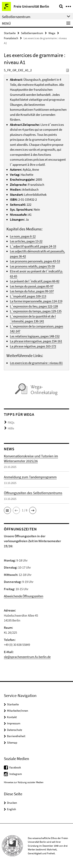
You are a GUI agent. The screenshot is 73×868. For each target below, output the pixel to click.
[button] (7, 510)
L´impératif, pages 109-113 (28, 296)
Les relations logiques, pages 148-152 (35, 336)
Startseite (10, 33)
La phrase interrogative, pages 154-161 (36, 341)
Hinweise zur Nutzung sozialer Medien (24, 782)
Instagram (16, 774)
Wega (52, 33)
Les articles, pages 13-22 (26, 241)
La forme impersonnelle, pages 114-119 (36, 301)
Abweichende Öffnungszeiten (24, 596)
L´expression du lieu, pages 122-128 (34, 306)
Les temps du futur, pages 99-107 (32, 291)
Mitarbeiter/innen (18, 711)
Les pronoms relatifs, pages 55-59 (32, 266)
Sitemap (12, 743)
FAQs (11, 422)
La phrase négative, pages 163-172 (33, 346)
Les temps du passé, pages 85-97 (32, 286)
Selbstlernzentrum (32, 33)
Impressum (14, 723)
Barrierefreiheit (16, 736)
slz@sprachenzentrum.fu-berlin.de (27, 657)
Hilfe (11, 428)
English (11, 809)
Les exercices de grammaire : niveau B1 (36, 363)
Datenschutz (15, 730)
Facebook (15, 767)
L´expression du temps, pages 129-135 (36, 311)
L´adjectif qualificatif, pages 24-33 (33, 246)
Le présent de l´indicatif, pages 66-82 (35, 281)
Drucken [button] (12, 803)
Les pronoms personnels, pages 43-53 (35, 261)
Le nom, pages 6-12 (23, 236)
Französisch (11, 38)
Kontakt (12, 717)
